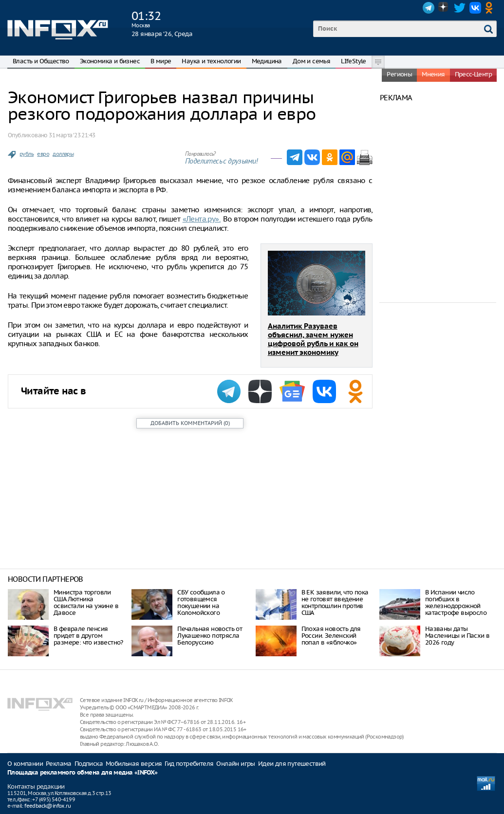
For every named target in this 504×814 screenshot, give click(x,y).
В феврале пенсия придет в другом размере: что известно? (88, 636)
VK (475, 8)
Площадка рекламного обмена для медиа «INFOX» (83, 773)
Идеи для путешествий (292, 764)
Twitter (460, 8)
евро (43, 154)
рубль (27, 154)
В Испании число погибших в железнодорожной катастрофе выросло (456, 602)
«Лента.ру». (202, 219)
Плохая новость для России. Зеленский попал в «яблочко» (331, 636)
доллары (63, 154)
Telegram (429, 8)
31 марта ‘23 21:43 (72, 135)
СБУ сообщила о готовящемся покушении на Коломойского (201, 602)
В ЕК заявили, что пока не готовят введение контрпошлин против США (335, 602)
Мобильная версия (134, 764)
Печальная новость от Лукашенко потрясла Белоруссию (210, 636)
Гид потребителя (189, 764)
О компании (25, 764)
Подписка (89, 764)
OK (491, 8)
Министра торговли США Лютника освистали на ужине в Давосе (86, 602)
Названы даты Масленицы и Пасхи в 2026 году (457, 636)
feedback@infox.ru (47, 806)
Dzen (444, 8)
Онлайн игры (235, 764)
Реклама (59, 764)
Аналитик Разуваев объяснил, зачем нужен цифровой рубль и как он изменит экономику (313, 340)
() (190, 423)
